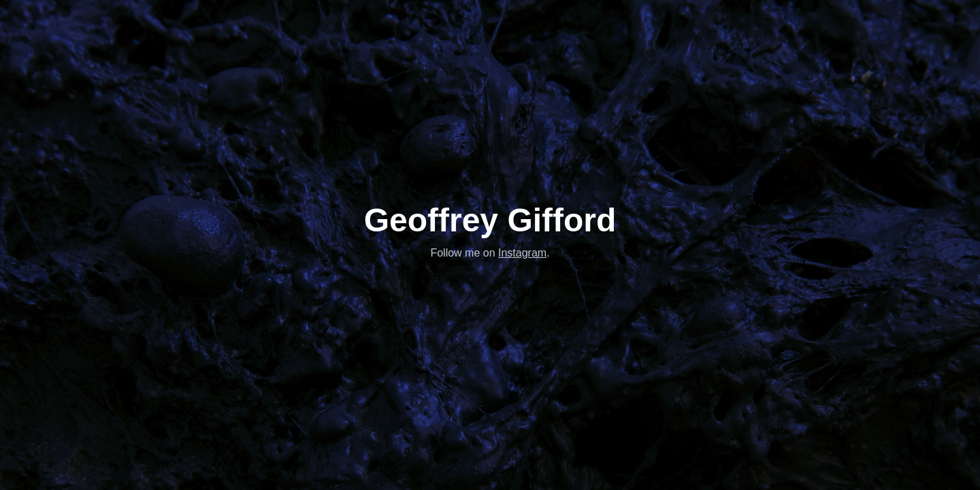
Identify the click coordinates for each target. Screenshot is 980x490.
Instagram (522, 253)
